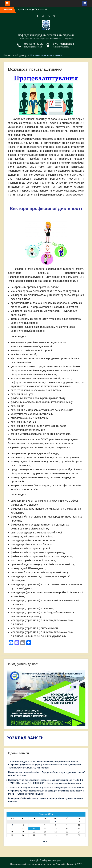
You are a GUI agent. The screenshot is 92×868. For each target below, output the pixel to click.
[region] (46, 698)
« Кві (45, 842)
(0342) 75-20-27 (34, 44)
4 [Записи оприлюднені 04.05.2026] (12, 825)
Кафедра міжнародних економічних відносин (46, 35)
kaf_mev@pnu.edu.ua (33, 47)
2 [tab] (43, 720)
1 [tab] (37, 720)
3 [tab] (49, 720)
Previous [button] (68, 675)
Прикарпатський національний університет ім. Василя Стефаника (42, 864)
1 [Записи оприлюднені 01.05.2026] (55, 822)
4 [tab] (55, 720)
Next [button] (78, 675)
